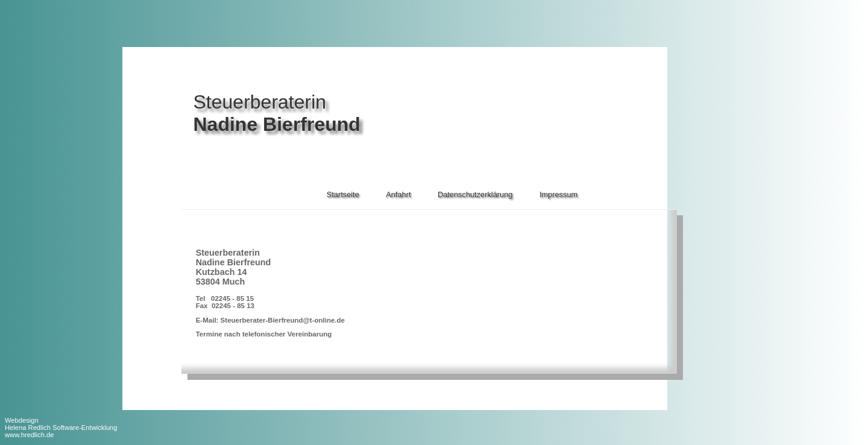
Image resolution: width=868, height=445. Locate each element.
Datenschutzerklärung (475, 194)
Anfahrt (398, 194)
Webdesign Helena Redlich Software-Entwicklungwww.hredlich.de (61, 428)
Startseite (343, 194)
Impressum (558, 194)
